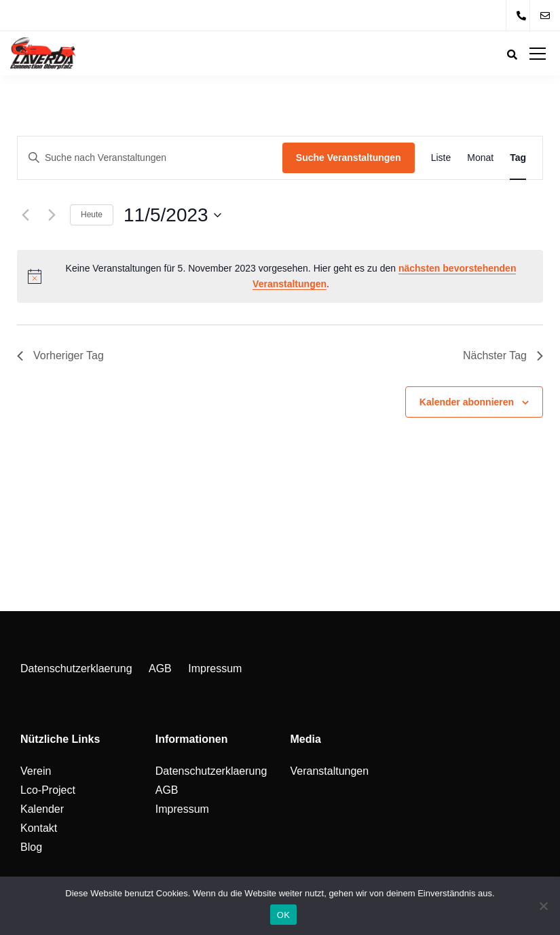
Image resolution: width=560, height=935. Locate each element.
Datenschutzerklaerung (76, 668)
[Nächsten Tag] (52, 215)
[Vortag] (25, 215)
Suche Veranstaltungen (349, 158)
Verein (36, 771)
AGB (160, 668)
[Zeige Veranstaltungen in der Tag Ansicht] (518, 158)
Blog (31, 847)
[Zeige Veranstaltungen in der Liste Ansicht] (441, 158)
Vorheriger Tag (60, 355)
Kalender (42, 809)
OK (283, 915)
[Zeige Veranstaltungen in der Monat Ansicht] (480, 158)
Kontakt (39, 828)
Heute (92, 215)
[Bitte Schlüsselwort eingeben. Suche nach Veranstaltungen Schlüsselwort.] (150, 158)
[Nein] (543, 906)
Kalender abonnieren (467, 402)
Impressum (215, 668)
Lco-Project (48, 790)
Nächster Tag (503, 355)
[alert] (280, 276)
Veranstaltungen (330, 771)
